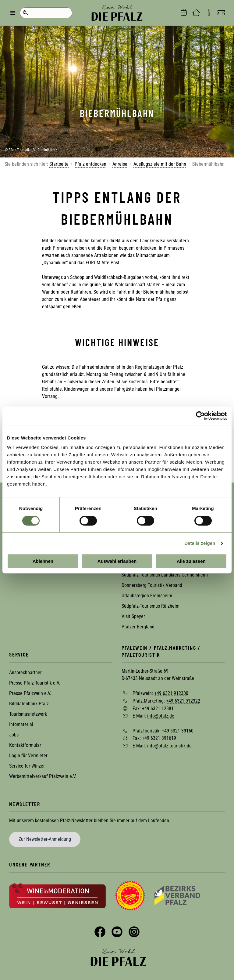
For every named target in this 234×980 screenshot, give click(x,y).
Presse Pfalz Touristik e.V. (35, 683)
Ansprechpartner (25, 673)
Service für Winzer (27, 766)
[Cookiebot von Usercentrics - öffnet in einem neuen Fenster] (200, 416)
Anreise (120, 164)
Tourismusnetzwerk (28, 714)
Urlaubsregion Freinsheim (147, 596)
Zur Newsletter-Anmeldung (45, 839)
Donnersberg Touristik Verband (152, 585)
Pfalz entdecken (90, 164)
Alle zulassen (191, 561)
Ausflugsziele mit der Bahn (160, 164)
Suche (25, 13)
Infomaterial (21, 724)
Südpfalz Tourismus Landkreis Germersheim (165, 575)
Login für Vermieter (28, 756)
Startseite (59, 164)
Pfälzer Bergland (138, 627)
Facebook (100, 932)
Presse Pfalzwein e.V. (30, 693)
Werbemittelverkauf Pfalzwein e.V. (43, 776)
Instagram (134, 932)
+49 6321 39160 (178, 730)
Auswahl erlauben (117, 561)
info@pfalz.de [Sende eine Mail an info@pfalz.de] (161, 716)
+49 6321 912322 (183, 701)
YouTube (117, 932)
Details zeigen (200, 543)
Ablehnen (43, 561)
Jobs (14, 735)
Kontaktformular (25, 745)
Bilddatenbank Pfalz (29, 704)
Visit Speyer (133, 616)
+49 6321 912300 (171, 693)
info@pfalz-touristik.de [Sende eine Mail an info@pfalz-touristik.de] (169, 746)
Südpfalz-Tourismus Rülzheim (151, 606)
